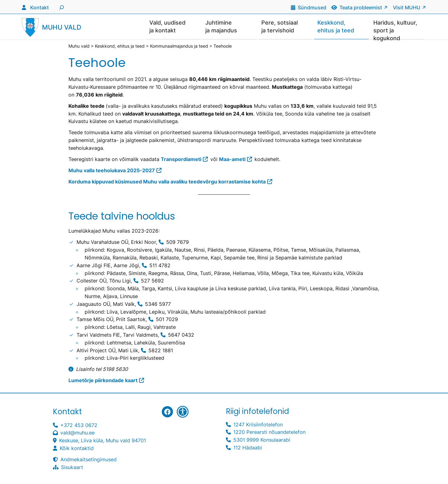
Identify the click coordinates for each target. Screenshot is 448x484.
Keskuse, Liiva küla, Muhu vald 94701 (103, 441)
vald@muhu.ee (77, 433)
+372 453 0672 (79, 425)
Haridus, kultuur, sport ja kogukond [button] (395, 29)
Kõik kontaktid (77, 448)
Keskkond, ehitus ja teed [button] (336, 26)
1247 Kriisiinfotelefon (258, 425)
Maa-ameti (232, 159)
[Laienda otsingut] (61, 7)
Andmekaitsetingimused (89, 460)
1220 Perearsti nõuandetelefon (269, 432)
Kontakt (40, 7)
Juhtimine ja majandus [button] (221, 26)
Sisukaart (72, 467)
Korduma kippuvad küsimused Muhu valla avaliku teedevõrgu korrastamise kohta (167, 182)
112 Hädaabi (248, 448)
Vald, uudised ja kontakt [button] (167, 26)
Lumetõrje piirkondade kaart (103, 381)
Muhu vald (62, 28)
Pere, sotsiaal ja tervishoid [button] (280, 26)
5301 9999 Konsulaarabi (262, 440)
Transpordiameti (181, 159)
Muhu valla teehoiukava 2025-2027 (112, 171)
